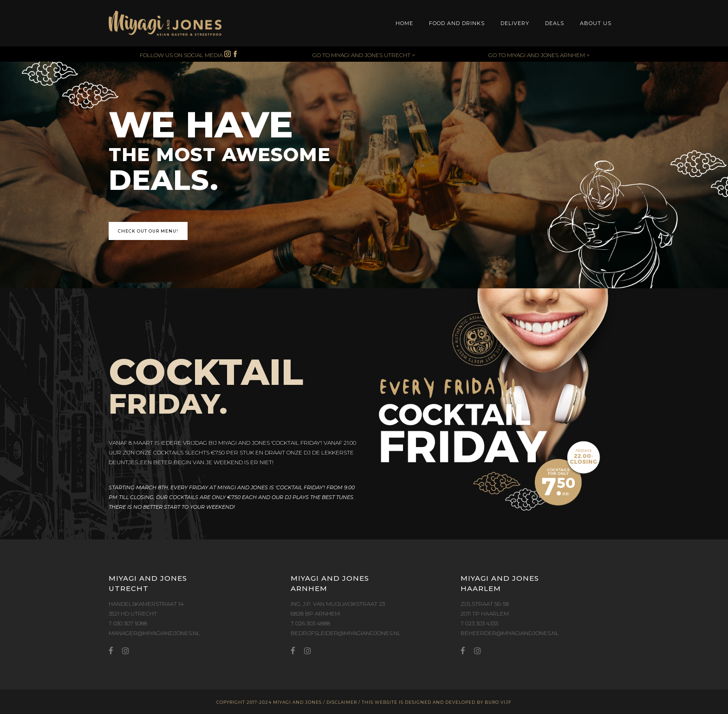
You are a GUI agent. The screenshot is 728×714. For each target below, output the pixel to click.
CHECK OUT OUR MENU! (148, 231)
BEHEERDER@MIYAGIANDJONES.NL (510, 633)
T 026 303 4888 (310, 623)
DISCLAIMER (342, 702)
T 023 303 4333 (479, 623)
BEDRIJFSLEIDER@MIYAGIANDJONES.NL (346, 633)
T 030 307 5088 (128, 623)
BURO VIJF (498, 702)
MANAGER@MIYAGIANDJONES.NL (154, 633)
